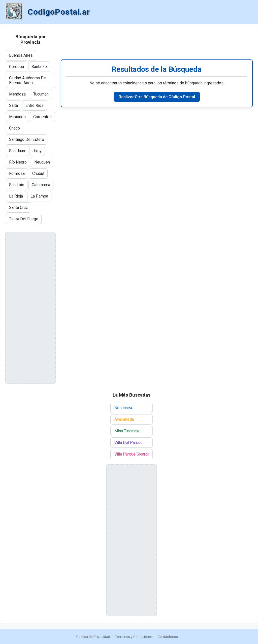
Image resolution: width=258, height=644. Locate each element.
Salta (13, 105)
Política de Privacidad (93, 637)
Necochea (123, 408)
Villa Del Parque (128, 443)
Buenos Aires (21, 55)
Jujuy (37, 151)
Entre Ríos (35, 105)
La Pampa (39, 196)
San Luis (17, 185)
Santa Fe (39, 67)
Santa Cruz (19, 207)
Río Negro (18, 162)
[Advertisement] (157, 42)
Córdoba (17, 67)
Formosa (17, 173)
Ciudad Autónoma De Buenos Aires (27, 80)
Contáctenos (168, 637)
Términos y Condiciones (134, 637)
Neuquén (42, 162)
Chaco (14, 128)
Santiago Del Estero (27, 139)
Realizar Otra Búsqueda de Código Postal (157, 97)
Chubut (38, 173)
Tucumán (41, 94)
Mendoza (17, 94)
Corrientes (42, 117)
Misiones (17, 117)
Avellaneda (124, 419)
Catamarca (41, 185)
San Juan (17, 151)
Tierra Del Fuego (24, 219)
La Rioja (16, 196)
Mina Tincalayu (127, 431)
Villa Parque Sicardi (132, 454)
